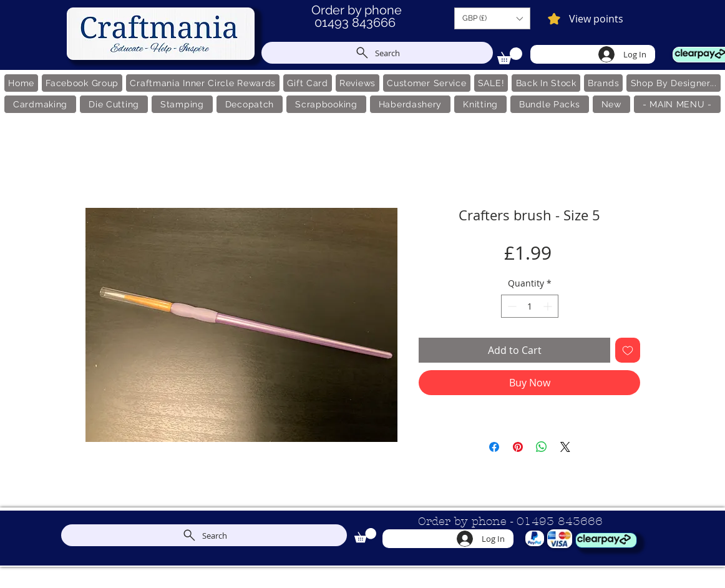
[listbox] (492, 18)
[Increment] (549, 306)
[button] (492, 18)
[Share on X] (565, 447)
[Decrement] (511, 306)
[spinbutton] (530, 306)
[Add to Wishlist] (628, 350)
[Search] (377, 53)
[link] (510, 56)
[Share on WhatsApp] (542, 447)
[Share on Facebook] (494, 447)
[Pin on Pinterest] (518, 447)
